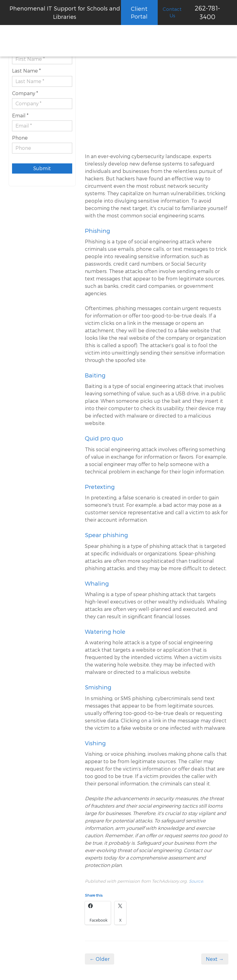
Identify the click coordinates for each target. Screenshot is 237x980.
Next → (215, 959)
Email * (20, 115)
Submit (42, 168)
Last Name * (26, 71)
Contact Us (172, 12)
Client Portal (139, 12)
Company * (25, 93)
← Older (100, 959)
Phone (20, 138)
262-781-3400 (207, 12)
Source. (196, 881)
